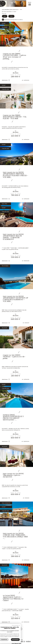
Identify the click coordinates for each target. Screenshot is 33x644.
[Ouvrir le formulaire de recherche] (21, 3)
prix (5, 16)
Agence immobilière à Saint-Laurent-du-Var (10, 9)
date (11, 16)
